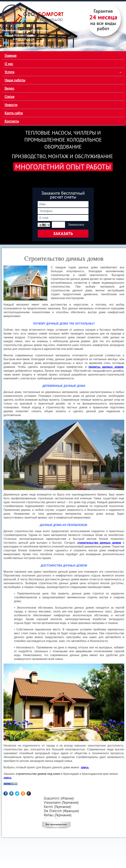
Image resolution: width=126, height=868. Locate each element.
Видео (9, 88)
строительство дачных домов (99, 543)
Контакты (12, 121)
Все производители (56, 824)
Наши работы (15, 80)
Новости (11, 105)
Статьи (9, 97)
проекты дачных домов (106, 367)
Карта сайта (14, 113)
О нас (9, 64)
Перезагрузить (76, 224)
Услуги (9, 72)
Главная (11, 56)
